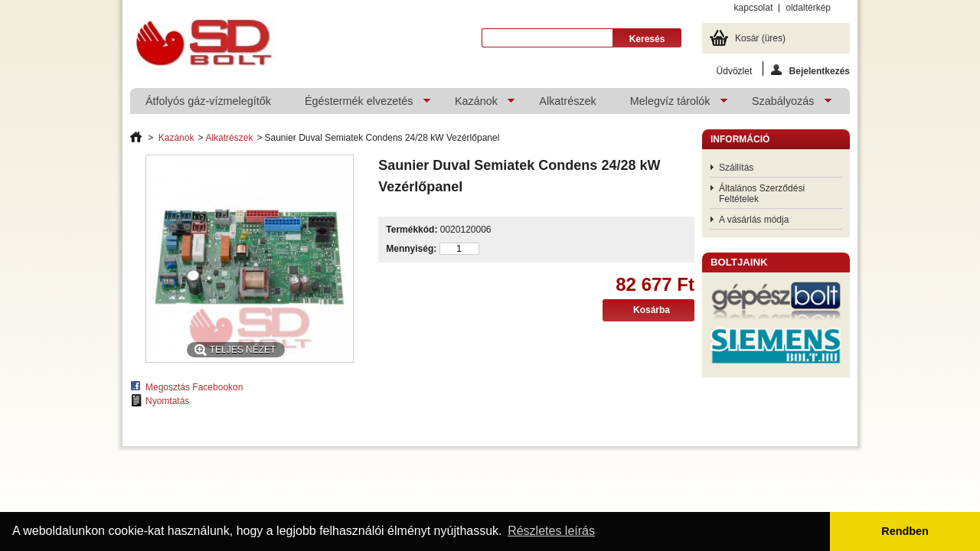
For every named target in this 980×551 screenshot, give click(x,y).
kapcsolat (754, 8)
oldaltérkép (808, 8)
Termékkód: (412, 230)
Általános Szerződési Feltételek (762, 194)
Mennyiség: (411, 249)
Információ (740, 139)
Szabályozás (784, 104)
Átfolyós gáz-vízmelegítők (208, 101)
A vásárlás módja (754, 220)
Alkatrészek (567, 101)
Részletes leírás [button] (551, 531)
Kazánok (477, 104)
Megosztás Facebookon (194, 387)
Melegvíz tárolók (671, 104)
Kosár (760, 38)
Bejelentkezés (810, 70)
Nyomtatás (167, 401)
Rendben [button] (905, 531)
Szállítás (736, 168)
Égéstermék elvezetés (360, 104)
